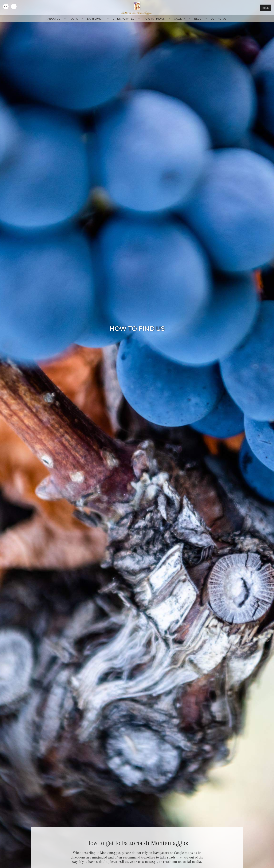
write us (135, 862)
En (6, 7)
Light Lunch (95, 19)
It (14, 7)
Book (266, 8)
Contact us (219, 19)
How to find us (154, 19)
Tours (74, 19)
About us (54, 19)
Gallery (180, 19)
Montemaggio (110, 853)
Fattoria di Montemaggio (154, 843)
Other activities (123, 19)
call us (123, 862)
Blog (198, 19)
